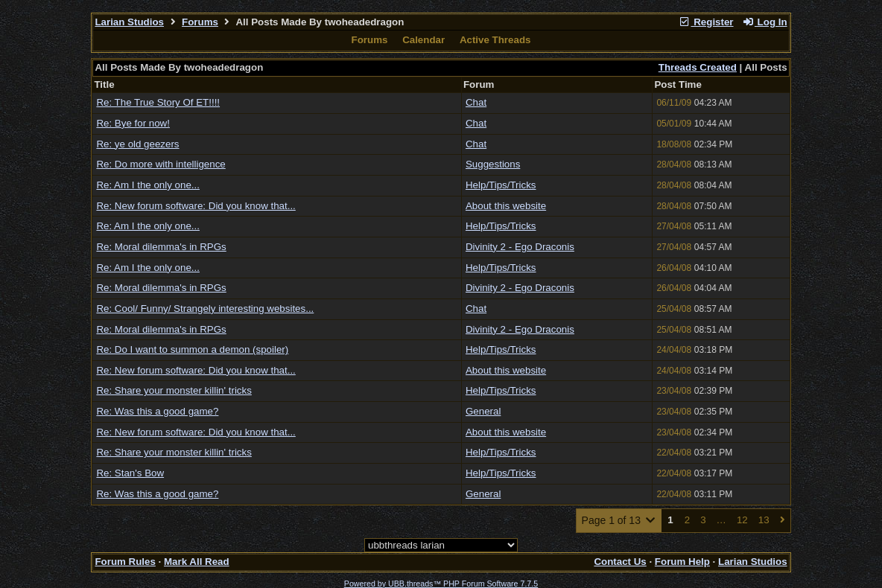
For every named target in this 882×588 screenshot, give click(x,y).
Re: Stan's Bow (130, 473)
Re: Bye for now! (133, 123)
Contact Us (620, 562)
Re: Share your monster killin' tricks (174, 390)
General (483, 411)
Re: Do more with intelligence (161, 164)
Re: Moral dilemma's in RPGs (161, 247)
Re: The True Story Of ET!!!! (158, 102)
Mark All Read (197, 562)
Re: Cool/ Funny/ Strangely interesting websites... (205, 309)
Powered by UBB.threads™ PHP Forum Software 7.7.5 (441, 584)
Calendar (423, 40)
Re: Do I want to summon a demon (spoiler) (192, 349)
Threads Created (698, 67)
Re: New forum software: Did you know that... (196, 206)
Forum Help (682, 562)
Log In (764, 22)
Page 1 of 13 (619, 520)
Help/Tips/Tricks (501, 185)
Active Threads (495, 40)
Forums (200, 22)
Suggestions (493, 164)
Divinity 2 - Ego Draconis (520, 247)
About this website (506, 206)
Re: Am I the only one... (148, 185)
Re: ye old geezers (137, 144)
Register (706, 22)
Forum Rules (125, 562)
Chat (476, 102)
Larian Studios (129, 22)
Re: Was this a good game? (157, 411)
